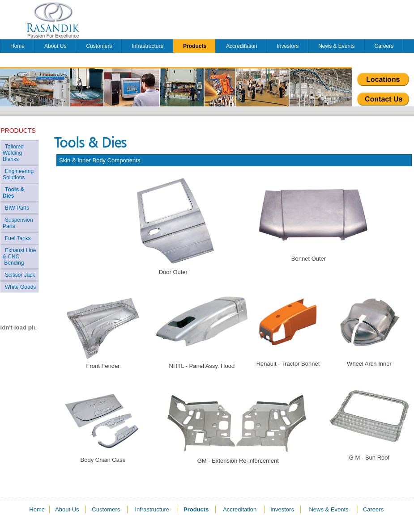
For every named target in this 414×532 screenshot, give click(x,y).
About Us (55, 46)
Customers (99, 46)
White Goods (20, 287)
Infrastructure (147, 46)
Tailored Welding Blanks (13, 153)
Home (17, 46)
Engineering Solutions (18, 174)
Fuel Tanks (18, 238)
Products (195, 46)
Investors (288, 46)
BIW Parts (17, 208)
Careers (384, 46)
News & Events (336, 46)
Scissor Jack (20, 275)
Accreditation (241, 46)
